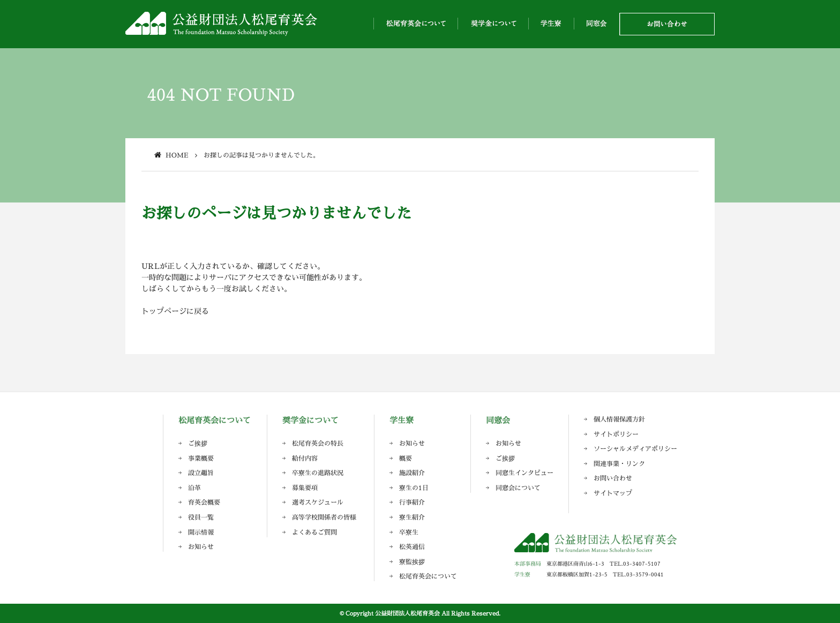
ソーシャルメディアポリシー (635, 449)
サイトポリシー (616, 434)
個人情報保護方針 (619, 419)
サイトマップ (613, 493)
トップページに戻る (175, 311)
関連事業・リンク (619, 464)
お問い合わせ (613, 478)
